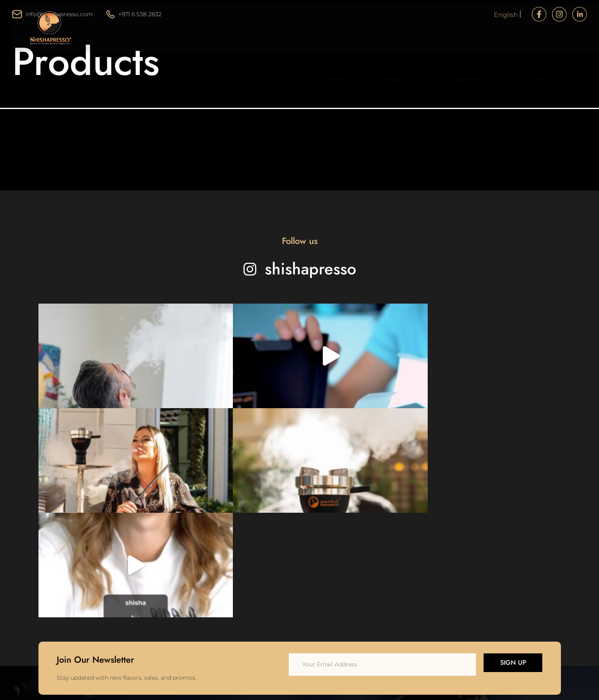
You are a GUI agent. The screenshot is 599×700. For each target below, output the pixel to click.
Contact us (467, 50)
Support (349, 592)
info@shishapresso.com (52, 14)
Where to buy (536, 50)
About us (405, 50)
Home (351, 50)
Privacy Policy (356, 540)
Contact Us (236, 575)
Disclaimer (352, 575)
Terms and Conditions (368, 557)
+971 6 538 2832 (134, 14)
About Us (233, 557)
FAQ (343, 610)
